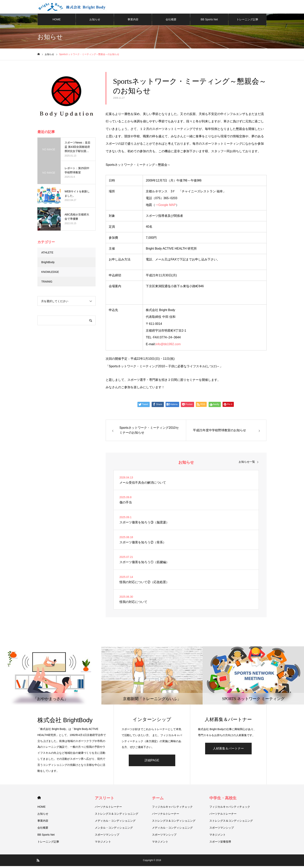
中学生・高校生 (223, 800)
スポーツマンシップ (107, 837)
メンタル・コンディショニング (114, 830)
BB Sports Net (209, 21)
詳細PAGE (152, 762)
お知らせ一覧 (247, 464)
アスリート (104, 800)
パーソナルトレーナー (108, 809)
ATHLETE (47, 254)
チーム (158, 800)
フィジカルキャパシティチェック (172, 809)
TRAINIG (47, 284)
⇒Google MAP (165, 207)
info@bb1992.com (168, 346)
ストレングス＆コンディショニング (117, 816)
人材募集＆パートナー (228, 750)
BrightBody (48, 264)
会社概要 (171, 21)
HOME (57, 21)
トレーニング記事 (247, 21)
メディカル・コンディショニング (115, 823)
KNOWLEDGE (50, 274)
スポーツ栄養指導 (220, 844)
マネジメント (103, 844)
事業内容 (133, 21)
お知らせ (95, 21)
